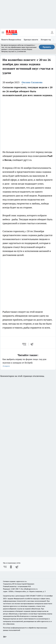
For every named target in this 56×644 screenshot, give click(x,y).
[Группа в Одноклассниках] (11, 567)
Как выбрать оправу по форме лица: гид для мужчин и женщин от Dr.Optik (28, 363)
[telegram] (33, 344)
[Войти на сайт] (52, 32)
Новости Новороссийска (11, 40)
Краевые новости (31, 40)
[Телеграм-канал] (17, 567)
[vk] (24, 344)
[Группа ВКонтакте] (5, 567)
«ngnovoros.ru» (21, 581)
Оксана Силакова (32, 82)
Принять (47, 47)
